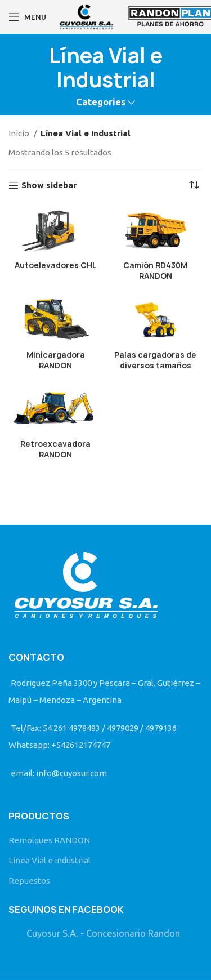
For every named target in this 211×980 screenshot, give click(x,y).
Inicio (20, 133)
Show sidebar (49, 185)
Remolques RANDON (49, 840)
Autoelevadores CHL (56, 265)
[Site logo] (86, 16)
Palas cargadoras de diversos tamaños (155, 360)
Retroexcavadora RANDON (55, 449)
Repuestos (29, 881)
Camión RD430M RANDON (155, 271)
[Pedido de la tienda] (194, 185)
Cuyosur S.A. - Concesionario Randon (103, 933)
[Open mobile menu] (27, 17)
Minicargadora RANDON (56, 360)
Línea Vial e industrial (50, 860)
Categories (101, 102)
